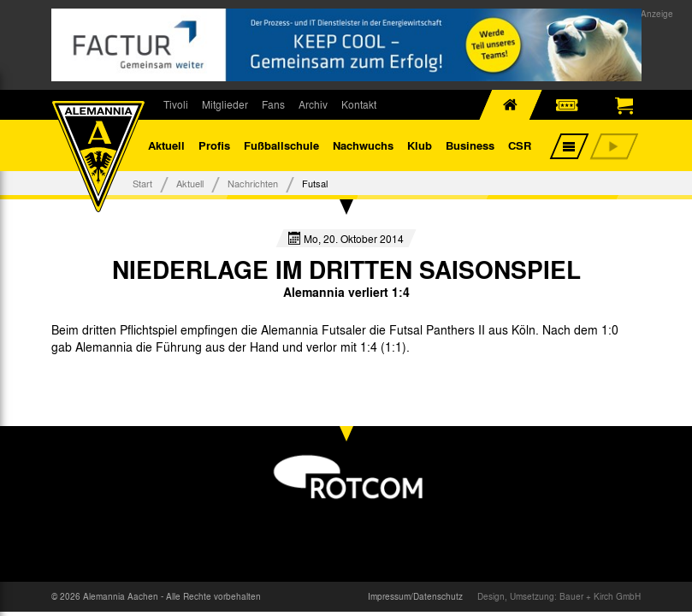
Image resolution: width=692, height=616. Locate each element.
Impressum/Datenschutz (415, 596)
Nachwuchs (363, 145)
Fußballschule (281, 145)
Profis (214, 145)
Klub (420, 145)
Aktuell (166, 145)
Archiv (313, 104)
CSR (520, 145)
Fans (273, 104)
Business (470, 145)
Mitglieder (225, 104)
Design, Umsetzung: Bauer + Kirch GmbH (559, 596)
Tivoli (176, 104)
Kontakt (359, 104)
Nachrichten (253, 183)
